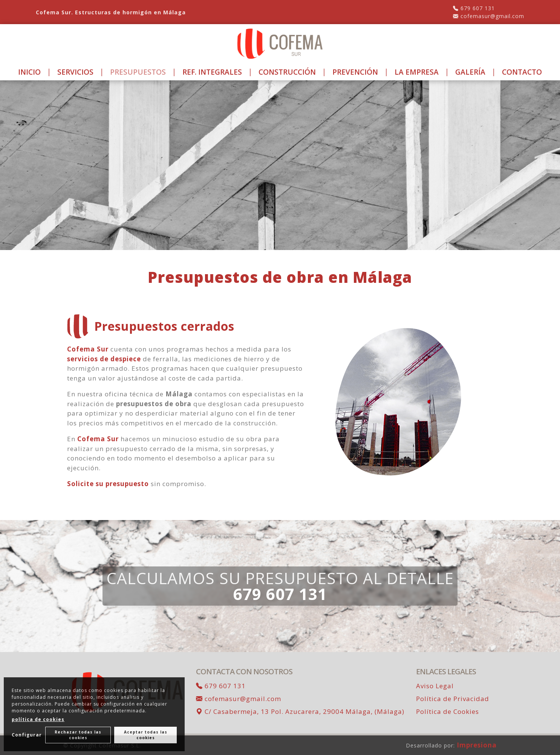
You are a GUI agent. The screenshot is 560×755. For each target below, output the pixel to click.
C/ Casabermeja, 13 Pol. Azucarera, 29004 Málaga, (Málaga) (300, 711)
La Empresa (417, 72)
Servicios (75, 72)
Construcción (287, 72)
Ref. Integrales (212, 72)
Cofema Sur (88, 349)
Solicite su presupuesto (108, 484)
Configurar (27, 735)
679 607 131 (474, 8)
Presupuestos (138, 72)
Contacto (522, 72)
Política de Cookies (448, 711)
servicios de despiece (104, 359)
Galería (470, 72)
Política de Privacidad (453, 699)
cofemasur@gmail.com (489, 16)
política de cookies (38, 719)
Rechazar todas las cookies (78, 735)
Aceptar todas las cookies (146, 735)
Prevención (355, 72)
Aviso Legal (435, 686)
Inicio (29, 72)
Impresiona (477, 745)
